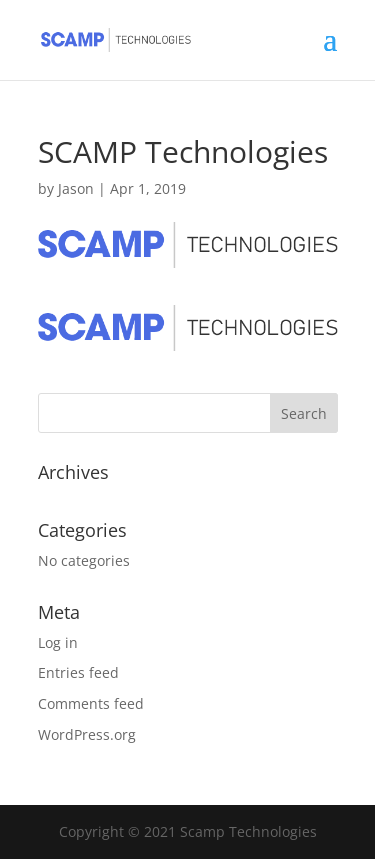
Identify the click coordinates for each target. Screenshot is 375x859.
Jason (76, 188)
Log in (58, 642)
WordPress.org (87, 734)
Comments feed (91, 703)
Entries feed (78, 672)
